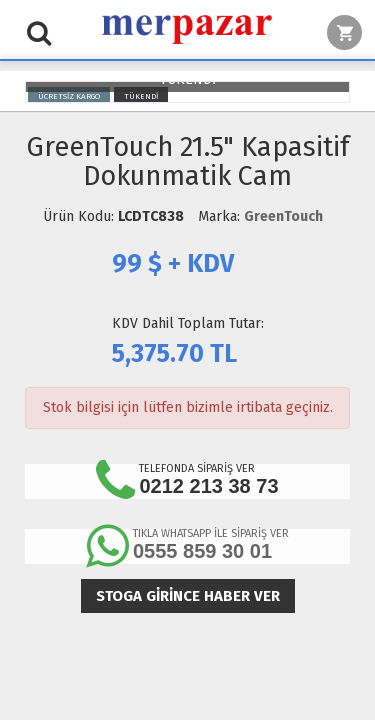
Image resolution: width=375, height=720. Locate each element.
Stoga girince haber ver (188, 596)
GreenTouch (283, 216)
